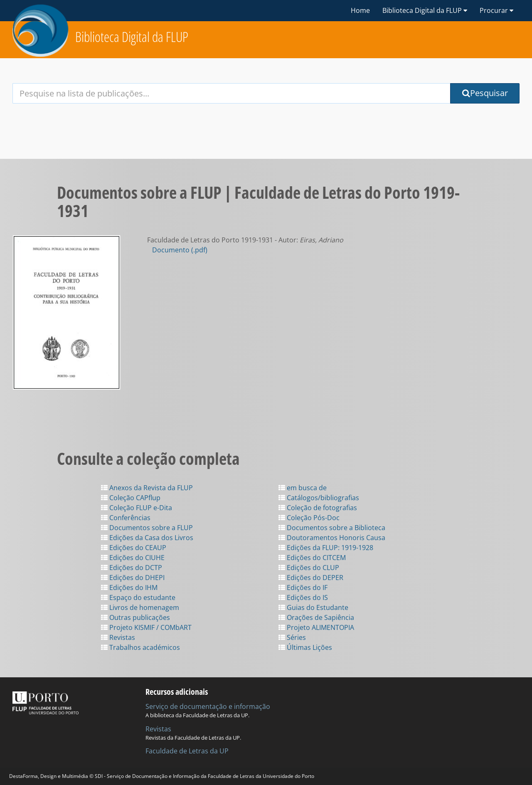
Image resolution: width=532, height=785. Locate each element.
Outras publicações (135, 617)
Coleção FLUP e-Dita (137, 508)
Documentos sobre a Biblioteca (332, 528)
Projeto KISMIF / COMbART (146, 627)
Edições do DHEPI (133, 578)
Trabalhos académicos (140, 647)
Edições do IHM (129, 588)
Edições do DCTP (132, 568)
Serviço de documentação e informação (208, 706)
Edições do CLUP (309, 568)
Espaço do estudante (138, 597)
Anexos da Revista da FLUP (147, 488)
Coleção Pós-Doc (309, 518)
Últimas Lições (305, 647)
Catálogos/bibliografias (319, 498)
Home (360, 10)
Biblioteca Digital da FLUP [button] (425, 10)
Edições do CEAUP (134, 548)
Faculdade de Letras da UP (187, 751)
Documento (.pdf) (180, 250)
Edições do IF (303, 588)
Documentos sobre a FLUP (147, 528)
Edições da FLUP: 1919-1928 (326, 548)
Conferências (126, 518)
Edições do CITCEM (312, 558)
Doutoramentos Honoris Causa (332, 538)
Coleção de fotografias (318, 508)
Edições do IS (303, 597)
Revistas (118, 637)
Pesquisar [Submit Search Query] (485, 93)
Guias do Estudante (313, 607)
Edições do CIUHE (133, 558)
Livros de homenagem (140, 607)
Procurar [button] (496, 10)
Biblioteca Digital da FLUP (132, 37)
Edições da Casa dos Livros (147, 538)
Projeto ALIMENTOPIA (316, 627)
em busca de (303, 488)
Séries (292, 637)
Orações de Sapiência (316, 617)
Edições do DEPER (311, 578)
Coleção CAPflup (131, 498)
